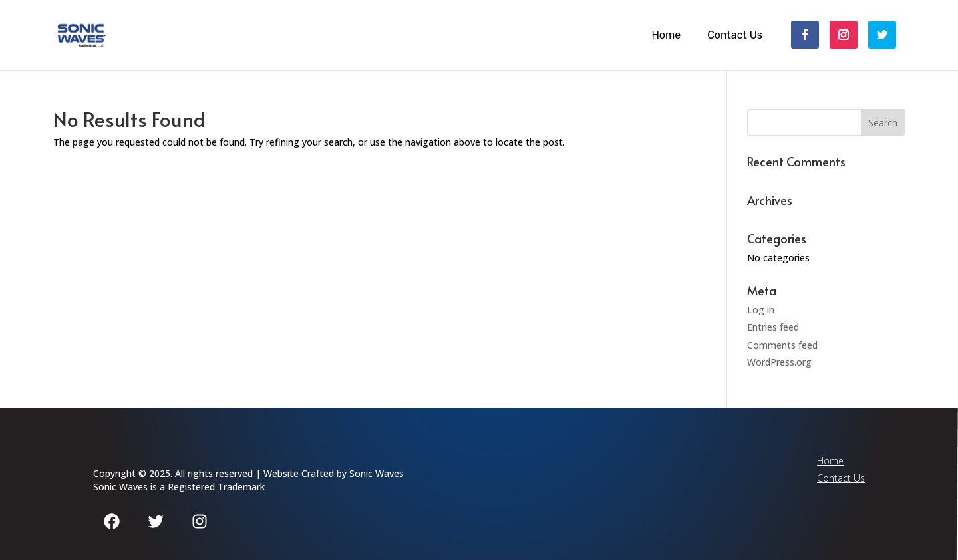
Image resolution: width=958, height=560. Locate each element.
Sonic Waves (377, 473)
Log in (761, 310)
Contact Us (735, 35)
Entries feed (773, 327)
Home (666, 35)
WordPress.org (779, 362)
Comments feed (782, 345)
